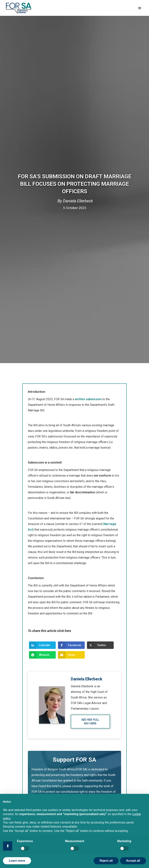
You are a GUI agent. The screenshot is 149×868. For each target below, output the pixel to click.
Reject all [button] (106, 861)
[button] (140, 8)
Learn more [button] (17, 861)
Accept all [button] (133, 861)
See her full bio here (90, 722)
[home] (19, 8)
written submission (88, 399)
